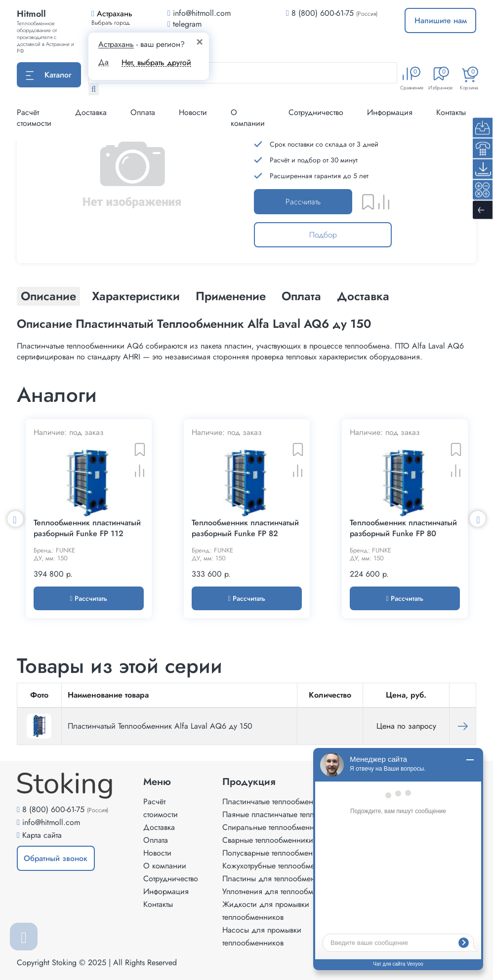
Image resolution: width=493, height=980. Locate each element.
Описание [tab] (48, 296)
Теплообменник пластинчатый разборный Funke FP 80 (403, 528)
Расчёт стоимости (34, 118)
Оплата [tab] (301, 296)
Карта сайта (42, 835)
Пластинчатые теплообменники (276, 802)
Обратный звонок (56, 858)
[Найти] (94, 89)
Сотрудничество (316, 112)
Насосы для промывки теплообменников (262, 936)
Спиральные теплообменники (274, 827)
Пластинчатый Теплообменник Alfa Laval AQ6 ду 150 (160, 726)
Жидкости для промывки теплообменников (266, 911)
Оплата (143, 112)
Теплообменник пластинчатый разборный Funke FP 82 (245, 528)
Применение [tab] (231, 296)
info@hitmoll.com (51, 822)
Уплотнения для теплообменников (282, 891)
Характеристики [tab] (136, 296)
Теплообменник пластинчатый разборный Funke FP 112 (87, 528)
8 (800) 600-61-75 (323, 13)
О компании (248, 118)
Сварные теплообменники (268, 840)
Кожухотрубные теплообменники (279, 866)
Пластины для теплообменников (279, 879)
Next (478, 519)
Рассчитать (303, 202)
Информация (390, 112)
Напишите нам (441, 20)
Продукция (249, 782)
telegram (185, 24)
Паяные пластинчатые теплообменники (290, 814)
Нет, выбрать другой (156, 62)
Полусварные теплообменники (276, 853)
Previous (15, 519)
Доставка (91, 112)
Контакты (451, 112)
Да (103, 62)
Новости (193, 112)
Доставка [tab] (363, 296)
